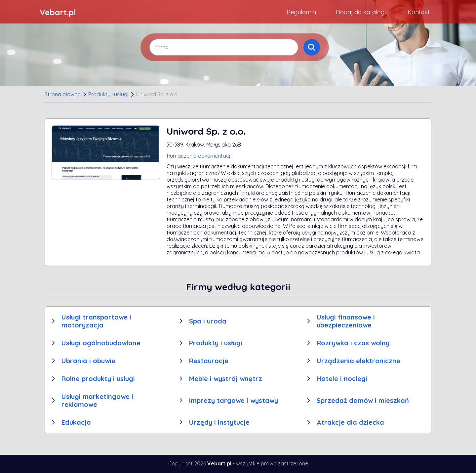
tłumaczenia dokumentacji (199, 156)
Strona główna (63, 94)
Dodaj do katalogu (362, 12)
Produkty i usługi (108, 94)
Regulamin (301, 12)
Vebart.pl (58, 12)
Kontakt (419, 12)
